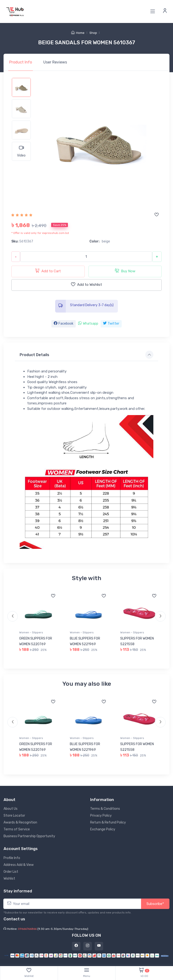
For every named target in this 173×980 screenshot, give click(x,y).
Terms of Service (17, 829)
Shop (93, 33)
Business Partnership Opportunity (29, 836)
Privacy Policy (101, 816)
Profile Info (12, 858)
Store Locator (14, 816)
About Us (11, 809)
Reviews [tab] (55, 62)
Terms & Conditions (105, 809)
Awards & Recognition (20, 822)
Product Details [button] (34, 355)
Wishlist (9, 879)
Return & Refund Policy (108, 822)
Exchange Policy (103, 829)
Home (78, 33)
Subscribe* (155, 904)
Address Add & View (19, 865)
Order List (11, 872)
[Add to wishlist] (156, 215)
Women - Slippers (31, 632)
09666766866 (27, 929)
